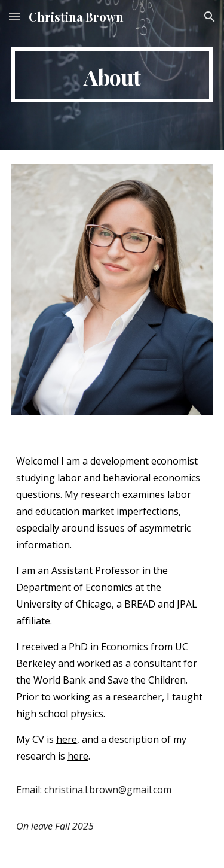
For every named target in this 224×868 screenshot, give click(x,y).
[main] (112, 75)
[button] (14, 16)
